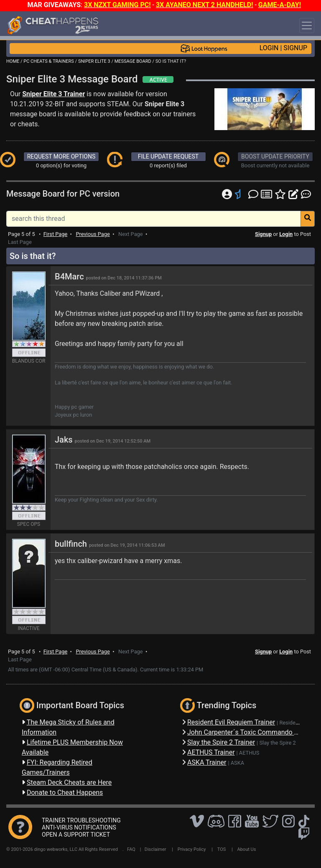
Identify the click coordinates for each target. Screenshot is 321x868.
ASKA (237, 763)
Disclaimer (155, 849)
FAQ (131, 849)
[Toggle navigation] (307, 26)
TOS (222, 849)
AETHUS (249, 753)
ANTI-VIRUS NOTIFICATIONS (79, 827)
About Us (247, 849)
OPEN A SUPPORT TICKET (76, 835)
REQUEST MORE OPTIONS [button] (61, 156)
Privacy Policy (192, 849)
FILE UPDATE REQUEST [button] (168, 156)
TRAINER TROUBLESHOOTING (81, 820)
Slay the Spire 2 (277, 743)
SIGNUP (295, 48)
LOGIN (269, 48)
